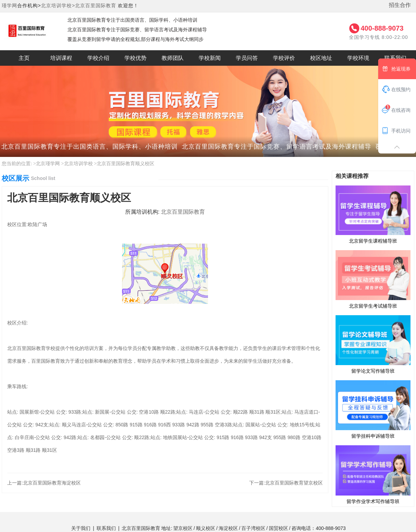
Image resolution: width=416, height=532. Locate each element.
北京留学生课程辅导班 (373, 214)
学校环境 (358, 58)
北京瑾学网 (48, 164)
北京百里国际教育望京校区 (294, 483)
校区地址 (321, 58)
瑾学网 (9, 6)
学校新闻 (210, 58)
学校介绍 (98, 58)
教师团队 (173, 58)
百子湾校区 (253, 528)
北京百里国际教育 (96, 6)
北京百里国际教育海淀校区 (52, 483)
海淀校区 (228, 528)
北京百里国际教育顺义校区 (125, 164)
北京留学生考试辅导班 (373, 279)
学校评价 (284, 58)
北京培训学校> (58, 6)
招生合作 (400, 5)
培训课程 (61, 58)
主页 (24, 58)
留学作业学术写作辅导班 (373, 474)
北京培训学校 (78, 164)
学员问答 (247, 58)
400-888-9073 (382, 28)
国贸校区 (278, 528)
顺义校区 (206, 528)
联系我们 (106, 528)
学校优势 (135, 58)
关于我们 (81, 528)
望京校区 (183, 528)
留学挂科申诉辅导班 (373, 409)
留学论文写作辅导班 (373, 344)
